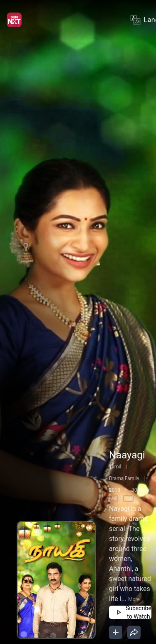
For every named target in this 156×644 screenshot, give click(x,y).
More (134, 599)
